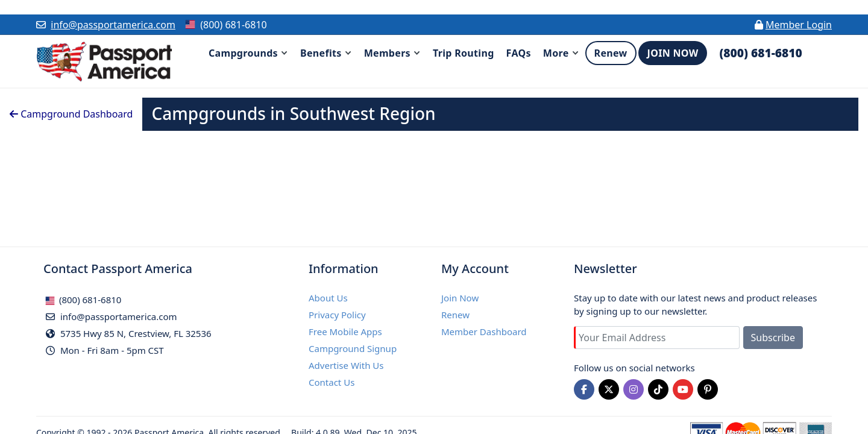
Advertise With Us (346, 365)
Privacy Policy (337, 315)
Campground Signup (353, 348)
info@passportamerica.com (113, 25)
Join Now (460, 298)
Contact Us (332, 382)
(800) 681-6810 (83, 300)
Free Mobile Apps (345, 332)
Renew (455, 315)
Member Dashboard (484, 332)
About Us (328, 298)
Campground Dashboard (71, 114)
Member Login (799, 25)
